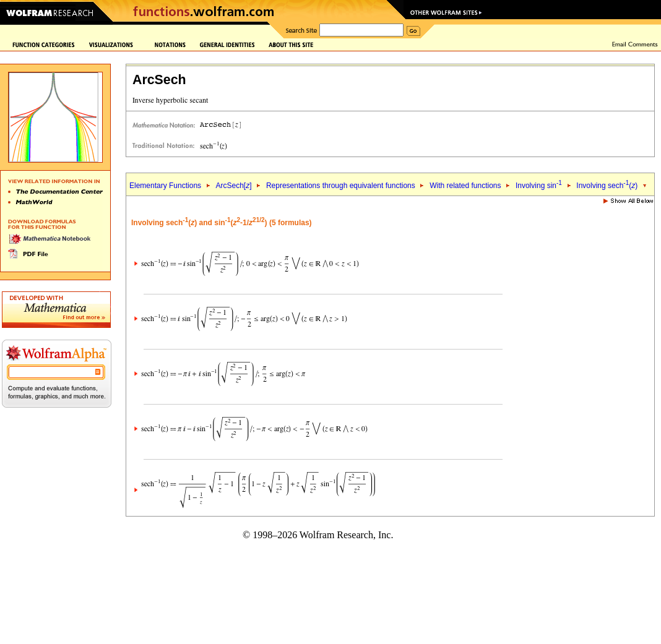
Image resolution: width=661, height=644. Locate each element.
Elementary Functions (165, 186)
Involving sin (539, 186)
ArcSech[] (233, 186)
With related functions (465, 186)
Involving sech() (607, 186)
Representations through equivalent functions (341, 186)
